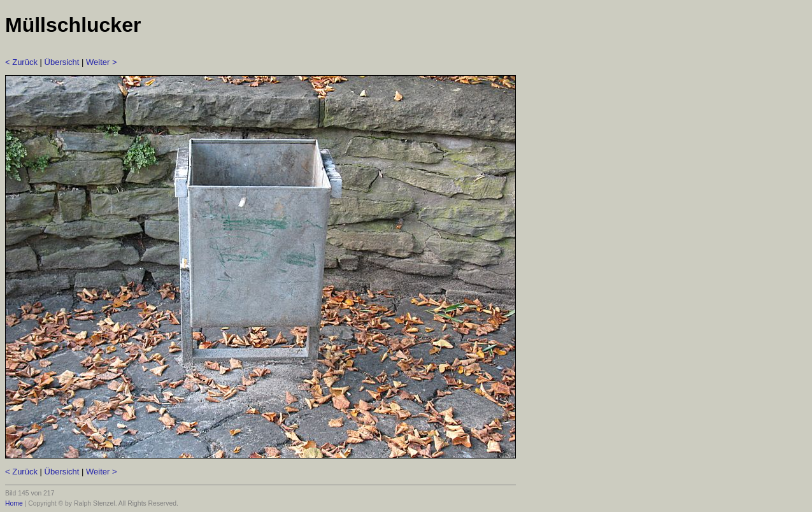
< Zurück (21, 62)
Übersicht (62, 62)
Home (14, 503)
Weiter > (102, 62)
